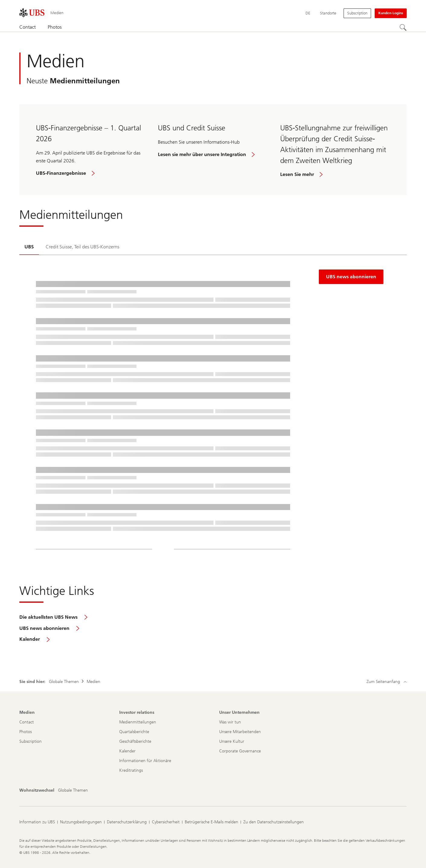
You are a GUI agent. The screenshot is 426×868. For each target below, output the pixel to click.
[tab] (29, 247)
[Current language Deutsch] (308, 13)
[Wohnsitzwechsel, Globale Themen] (73, 790)
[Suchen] (403, 27)
